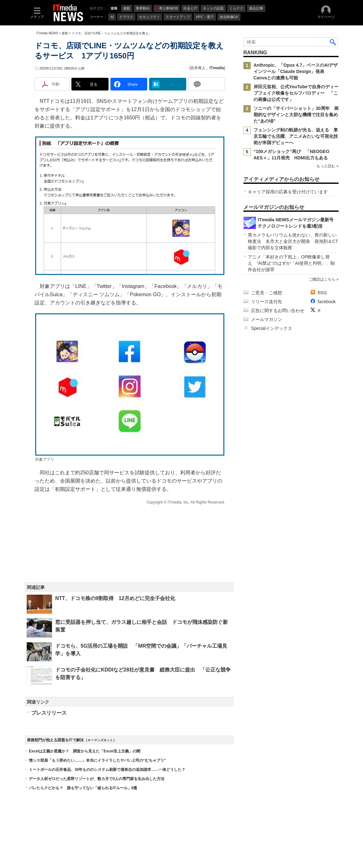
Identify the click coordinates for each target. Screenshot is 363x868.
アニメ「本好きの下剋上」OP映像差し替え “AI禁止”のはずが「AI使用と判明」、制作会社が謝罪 (291, 263)
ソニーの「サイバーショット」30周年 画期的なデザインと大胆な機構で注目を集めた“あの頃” (296, 115)
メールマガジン (267, 319)
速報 (65, 33)
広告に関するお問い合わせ (278, 310)
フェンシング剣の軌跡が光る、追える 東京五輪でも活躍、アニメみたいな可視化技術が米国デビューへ (296, 136)
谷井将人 (198, 68)
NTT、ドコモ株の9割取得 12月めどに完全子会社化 (115, 598)
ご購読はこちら (322, 279)
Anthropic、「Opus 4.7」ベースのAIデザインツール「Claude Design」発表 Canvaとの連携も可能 (296, 71)
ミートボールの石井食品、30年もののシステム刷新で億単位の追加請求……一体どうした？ (107, 770)
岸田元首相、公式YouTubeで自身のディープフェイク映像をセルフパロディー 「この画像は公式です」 (296, 93)
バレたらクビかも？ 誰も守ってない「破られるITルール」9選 (83, 788)
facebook (327, 302)
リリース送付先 (267, 302)
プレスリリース (49, 713)
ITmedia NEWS (47, 33)
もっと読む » (327, 166)
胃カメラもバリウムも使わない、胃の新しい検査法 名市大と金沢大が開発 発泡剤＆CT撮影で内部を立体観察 (293, 241)
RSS (322, 293)
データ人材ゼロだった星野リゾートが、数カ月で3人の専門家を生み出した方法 (97, 779)
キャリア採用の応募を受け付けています (288, 192)
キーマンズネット (100, 740)
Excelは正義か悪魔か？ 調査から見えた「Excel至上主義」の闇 (85, 751)
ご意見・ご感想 (267, 293)
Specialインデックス (272, 328)
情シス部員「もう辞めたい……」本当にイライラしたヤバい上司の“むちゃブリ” (97, 760)
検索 (333, 42)
